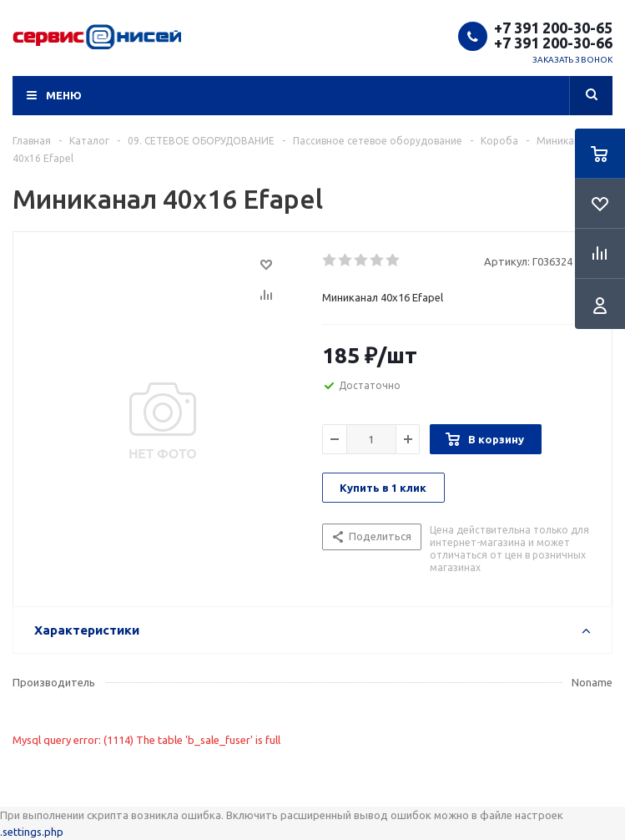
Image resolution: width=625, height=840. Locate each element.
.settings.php (32, 832)
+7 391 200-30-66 (553, 43)
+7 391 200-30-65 (553, 28)
